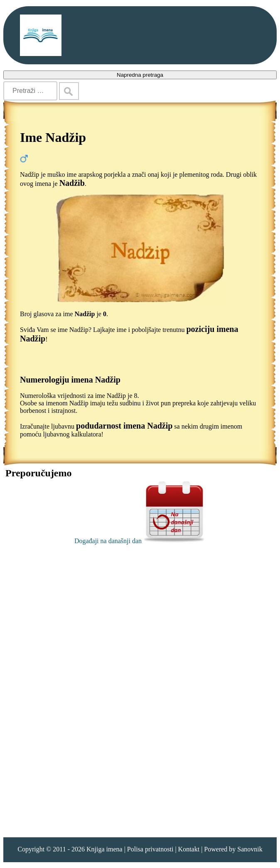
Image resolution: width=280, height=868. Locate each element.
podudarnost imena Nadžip (124, 426)
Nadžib (72, 183)
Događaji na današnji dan (140, 541)
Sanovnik (250, 849)
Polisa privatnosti (150, 849)
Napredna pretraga (140, 75)
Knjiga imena (104, 849)
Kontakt (189, 849)
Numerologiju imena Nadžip (70, 380)
